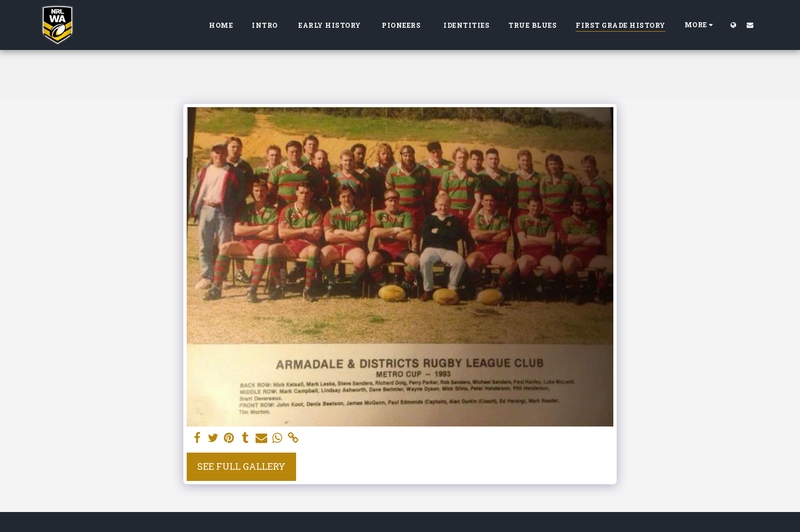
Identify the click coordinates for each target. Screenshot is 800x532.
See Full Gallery (241, 466)
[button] (750, 25)
